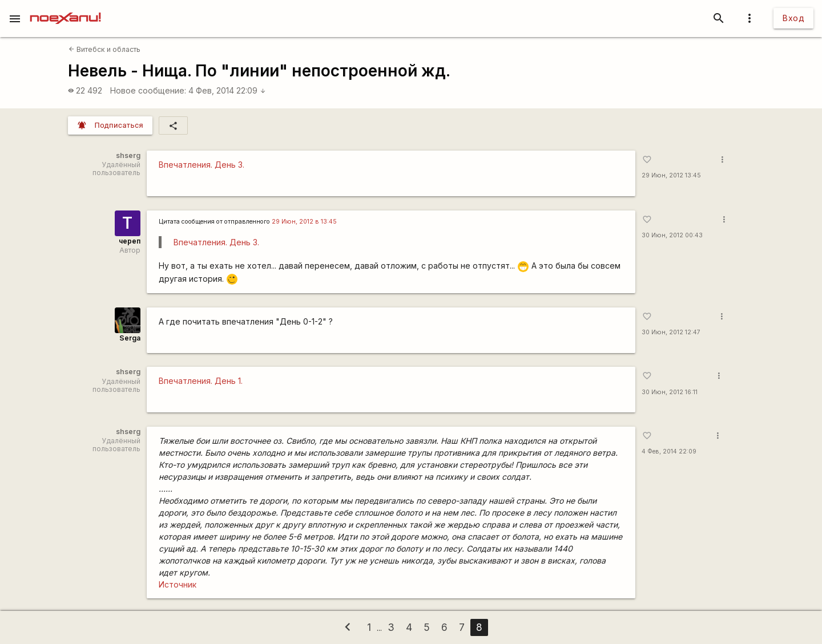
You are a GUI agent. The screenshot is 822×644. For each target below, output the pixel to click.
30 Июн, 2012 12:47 (671, 332)
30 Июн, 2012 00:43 (672, 235)
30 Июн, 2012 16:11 (670, 392)
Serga (130, 338)
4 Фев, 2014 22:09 (227, 90)
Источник (178, 584)
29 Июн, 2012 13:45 (671, 175)
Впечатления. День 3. (202, 165)
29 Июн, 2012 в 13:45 (304, 222)
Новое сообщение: (148, 90)
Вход (793, 18)
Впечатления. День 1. (201, 381)
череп (130, 241)
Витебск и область (104, 49)
